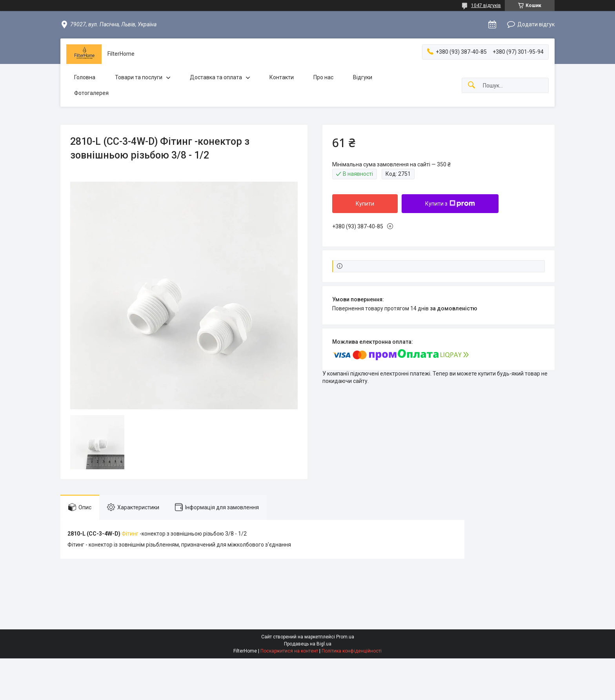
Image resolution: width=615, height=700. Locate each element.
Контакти (282, 77)
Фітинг (130, 534)
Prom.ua (345, 637)
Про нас (323, 77)
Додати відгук (536, 24)
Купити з (450, 204)
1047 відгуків (486, 5)
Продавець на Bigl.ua (308, 644)
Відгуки (363, 77)
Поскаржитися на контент (289, 651)
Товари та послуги (139, 77)
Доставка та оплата (216, 77)
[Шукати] (471, 85)
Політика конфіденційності (352, 651)
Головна (85, 77)
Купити (365, 204)
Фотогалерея (91, 93)
